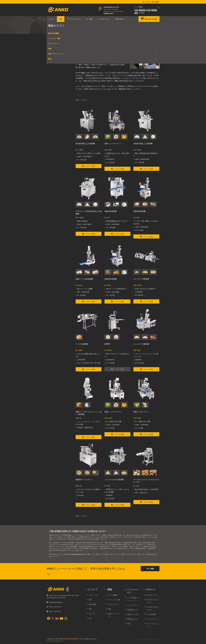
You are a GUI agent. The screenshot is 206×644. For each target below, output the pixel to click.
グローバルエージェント (153, 625)
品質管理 (51, 144)
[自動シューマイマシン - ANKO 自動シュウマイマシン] (117, 123)
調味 (50, 102)
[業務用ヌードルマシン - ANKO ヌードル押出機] (89, 459)
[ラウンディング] (157, 95)
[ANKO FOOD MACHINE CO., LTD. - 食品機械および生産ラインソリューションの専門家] (58, 9)
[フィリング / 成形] (77, 95)
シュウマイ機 (103, 554)
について (52, 19)
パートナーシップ (153, 619)
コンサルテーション (104, 19)
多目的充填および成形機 (85, 144)
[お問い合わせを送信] (149, 19)
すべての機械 (113, 595)
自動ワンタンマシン (141, 412)
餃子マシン (125, 554)
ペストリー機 (94, 554)
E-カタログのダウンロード (58, 169)
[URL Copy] (96, 50)
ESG (90, 618)
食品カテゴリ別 (133, 614)
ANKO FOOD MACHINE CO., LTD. (71, 639)
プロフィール (93, 595)
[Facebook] (81, 50)
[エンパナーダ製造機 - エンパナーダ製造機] (146, 259)
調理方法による (133, 619)
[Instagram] (66, 619)
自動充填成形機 (110, 211)
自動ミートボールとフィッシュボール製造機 (89, 413)
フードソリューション (74, 19)
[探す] (158, 7)
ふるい (51, 107)
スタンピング (53, 135)
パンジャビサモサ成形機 (114, 480)
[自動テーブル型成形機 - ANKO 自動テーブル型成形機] (89, 259)
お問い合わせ (119, 19)
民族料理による (133, 610)
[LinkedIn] (87, 50)
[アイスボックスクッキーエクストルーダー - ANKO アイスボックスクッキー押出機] (146, 459)
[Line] (90, 50)
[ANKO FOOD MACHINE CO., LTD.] (64, 589)
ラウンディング (53, 65)
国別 (129, 624)
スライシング (53, 139)
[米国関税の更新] (108, 13)
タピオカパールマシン (114, 554)
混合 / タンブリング (55, 98)
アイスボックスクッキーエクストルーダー (146, 481)
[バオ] (136, 13)
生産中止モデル (54, 175)
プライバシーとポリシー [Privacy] (55, 641)
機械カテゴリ (64, 30)
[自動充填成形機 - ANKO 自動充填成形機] (117, 191)
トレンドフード (133, 605)
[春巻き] (148, 10)
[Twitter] (84, 50)
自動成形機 (74, 554)
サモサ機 (87, 554)
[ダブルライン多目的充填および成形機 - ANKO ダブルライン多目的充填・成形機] (89, 191)
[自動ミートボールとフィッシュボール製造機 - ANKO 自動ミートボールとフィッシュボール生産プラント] (89, 392)
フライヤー (52, 153)
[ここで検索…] (146, 7)
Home (55, 30)
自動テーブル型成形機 (84, 279)
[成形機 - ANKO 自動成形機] (117, 324)
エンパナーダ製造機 (141, 279)
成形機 (107, 344)
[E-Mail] (93, 50)
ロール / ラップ (52, 70)
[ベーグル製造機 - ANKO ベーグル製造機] (89, 324)
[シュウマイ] (142, 10)
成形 (86, 30)
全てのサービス (152, 595)
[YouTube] (61, 619)
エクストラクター (54, 93)
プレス (51, 130)
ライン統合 (89, 19)
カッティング (53, 88)
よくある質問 (151, 614)
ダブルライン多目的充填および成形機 (89, 212)
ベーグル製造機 (82, 344)
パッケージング (53, 125)
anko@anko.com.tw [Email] (56, 602)
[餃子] (136, 10)
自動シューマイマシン (113, 144)
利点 (90, 609)
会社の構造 (92, 604)
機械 (61, 19)
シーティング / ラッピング (57, 79)
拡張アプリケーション (54, 112)
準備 (48, 84)
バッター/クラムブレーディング (58, 121)
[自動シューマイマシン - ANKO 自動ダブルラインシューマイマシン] (117, 392)
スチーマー (52, 158)
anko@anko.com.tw (111, 7)
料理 (48, 149)
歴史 (90, 600)
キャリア (92, 614)
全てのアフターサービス (153, 601)
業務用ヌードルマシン (84, 480)
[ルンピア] (154, 10)
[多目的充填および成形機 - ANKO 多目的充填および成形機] (89, 123)
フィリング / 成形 (77, 30)
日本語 (156, 2)
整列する (51, 116)
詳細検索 (142, 13)
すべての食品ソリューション (133, 599)
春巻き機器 (52, 75)
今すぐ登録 (150, 569)
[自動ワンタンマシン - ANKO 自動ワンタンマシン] (146, 392)
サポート (148, 2)
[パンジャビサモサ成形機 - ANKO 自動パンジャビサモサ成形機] (117, 459)
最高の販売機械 (52, 51)
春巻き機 (80, 554)
